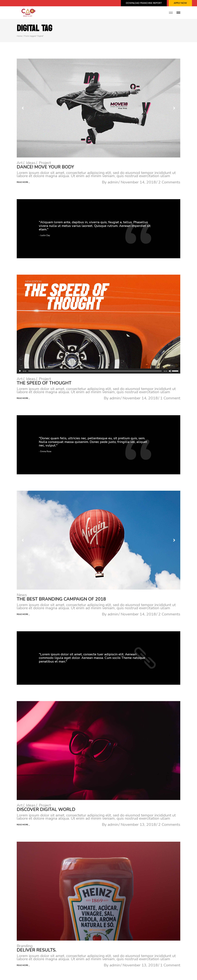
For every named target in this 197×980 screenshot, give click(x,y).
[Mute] (170, 371)
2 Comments (169, 182)
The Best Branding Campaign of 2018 (61, 599)
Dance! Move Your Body (45, 167)
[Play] (20, 371)
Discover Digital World (46, 809)
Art (20, 163)
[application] (98, 371)
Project (45, 163)
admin (113, 182)
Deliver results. (37, 950)
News (22, 595)
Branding (25, 946)
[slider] (95, 371)
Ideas (31, 163)
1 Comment (170, 398)
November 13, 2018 (138, 825)
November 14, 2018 (138, 182)
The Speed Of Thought (44, 383)
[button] (174, 108)
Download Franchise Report (144, 3)
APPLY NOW (180, 3)
